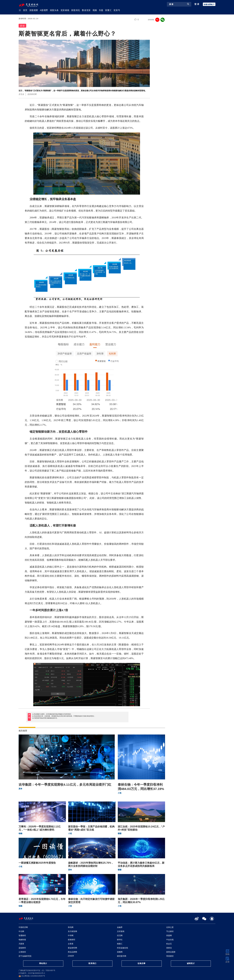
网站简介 (43, 963)
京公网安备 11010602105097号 (32, 976)
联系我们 (92, 963)
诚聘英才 (191, 963)
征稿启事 (142, 963)
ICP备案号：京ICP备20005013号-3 (32, 973)
